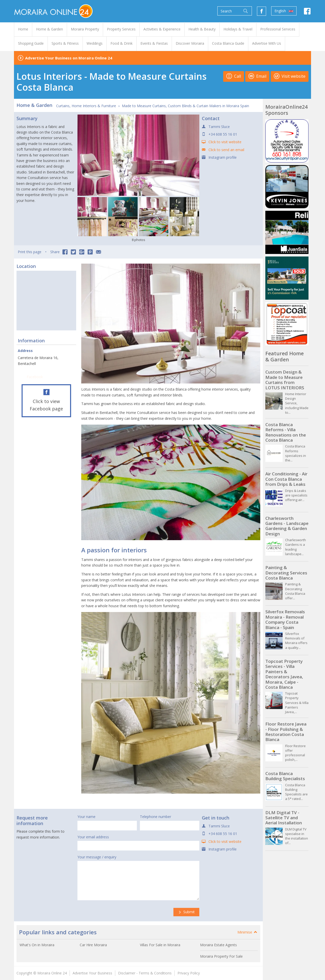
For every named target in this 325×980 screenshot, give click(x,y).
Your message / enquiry (97, 857)
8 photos (139, 240)
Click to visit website (225, 142)
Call (234, 76)
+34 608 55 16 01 (223, 134)
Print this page (30, 252)
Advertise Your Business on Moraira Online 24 (69, 58)
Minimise (248, 932)
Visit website (290, 76)
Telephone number (156, 817)
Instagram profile (223, 157)
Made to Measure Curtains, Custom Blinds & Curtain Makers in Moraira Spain (185, 106)
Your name (86, 817)
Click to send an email (226, 150)
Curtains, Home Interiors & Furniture (86, 106)
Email (257, 76)
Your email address (93, 837)
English (284, 11)
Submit (186, 912)
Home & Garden (34, 105)
